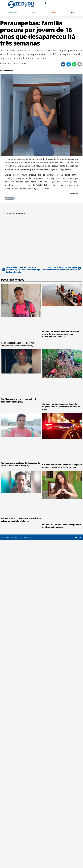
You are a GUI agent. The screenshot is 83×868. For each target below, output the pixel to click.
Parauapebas (13, 13)
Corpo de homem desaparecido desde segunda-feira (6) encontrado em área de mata (61, 407)
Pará (73, 13)
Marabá (34, 13)
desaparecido (10, 199)
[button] (63, 64)
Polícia (54, 13)
